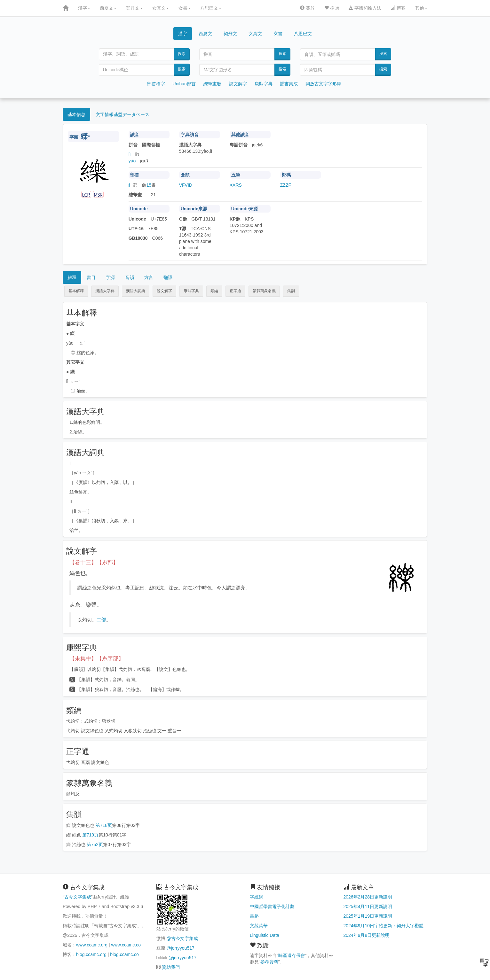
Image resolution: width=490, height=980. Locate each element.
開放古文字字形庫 (323, 84)
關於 (307, 8)
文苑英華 (259, 926)
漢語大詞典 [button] (136, 291)
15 (149, 185)
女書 (185, 8)
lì (130, 154)
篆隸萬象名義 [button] (264, 291)
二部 (101, 620)
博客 (398, 8)
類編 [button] (214, 291)
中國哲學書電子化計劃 (272, 906)
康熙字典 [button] (191, 291)
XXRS (236, 185)
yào (132, 161)
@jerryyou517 (180, 948)
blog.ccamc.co (124, 954)
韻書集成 (289, 84)
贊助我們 (171, 967)
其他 (421, 8)
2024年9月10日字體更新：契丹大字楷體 (384, 926)
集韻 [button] (291, 291)
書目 (91, 277)
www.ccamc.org (92, 945)
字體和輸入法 (365, 8)
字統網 (257, 897)
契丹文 (134, 8)
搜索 (182, 54)
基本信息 (76, 114)
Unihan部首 (184, 84)
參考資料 (269, 962)
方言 (149, 277)
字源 (110, 277)
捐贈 (332, 8)
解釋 (72, 277)
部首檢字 (156, 84)
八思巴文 (211, 8)
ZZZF (286, 185)
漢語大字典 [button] (105, 291)
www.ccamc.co (126, 945)
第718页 (104, 825)
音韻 (130, 277)
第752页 (95, 844)
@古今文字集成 (182, 938)
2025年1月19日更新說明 (368, 916)
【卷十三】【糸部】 (94, 562)
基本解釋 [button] (76, 291)
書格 (254, 916)
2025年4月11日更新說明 (368, 906)
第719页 (90, 835)
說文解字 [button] (164, 291)
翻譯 (168, 277)
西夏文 (108, 8)
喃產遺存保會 (292, 955)
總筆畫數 (212, 84)
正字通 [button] (235, 291)
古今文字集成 (78, 897)
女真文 (161, 8)
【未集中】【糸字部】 (97, 659)
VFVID (186, 185)
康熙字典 (264, 84)
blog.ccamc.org (91, 954)
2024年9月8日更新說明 (367, 935)
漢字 (84, 8)
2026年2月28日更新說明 (368, 897)
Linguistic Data (265, 935)
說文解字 (238, 84)
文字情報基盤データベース (122, 114)
